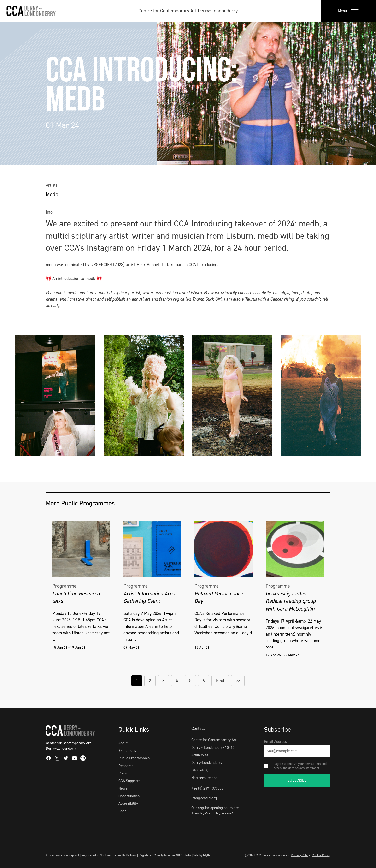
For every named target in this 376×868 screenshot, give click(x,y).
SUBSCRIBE (297, 780)
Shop (122, 811)
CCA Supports (129, 781)
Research (126, 766)
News (123, 788)
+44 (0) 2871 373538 (207, 788)
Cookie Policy (321, 855)
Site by (202, 855)
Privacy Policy (300, 855)
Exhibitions (127, 751)
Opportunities (129, 796)
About (123, 743)
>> (238, 681)
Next (220, 681)
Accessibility (128, 803)
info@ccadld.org (204, 798)
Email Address (275, 741)
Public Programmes (134, 758)
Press (123, 773)
